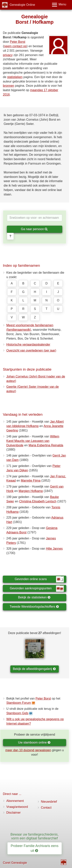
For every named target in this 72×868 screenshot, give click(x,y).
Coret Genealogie (15, 863)
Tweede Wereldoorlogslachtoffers (34, 607)
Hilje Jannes (54, 549)
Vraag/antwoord (17, 807)
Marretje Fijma (31, 481)
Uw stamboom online (34, 742)
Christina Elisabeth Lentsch (38, 501)
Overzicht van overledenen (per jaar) (31, 350)
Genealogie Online (22, 5)
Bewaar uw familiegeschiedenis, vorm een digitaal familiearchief (35, 836)
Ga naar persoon (34, 229)
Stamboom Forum (19, 703)
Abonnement (15, 801)
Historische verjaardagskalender (28, 344)
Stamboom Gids (17, 713)
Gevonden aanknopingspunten (37, 589)
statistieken (15, 77)
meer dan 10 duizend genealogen (28, 750)
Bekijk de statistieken (34, 597)
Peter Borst (17, 42)
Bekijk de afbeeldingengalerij (34, 669)
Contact (46, 808)
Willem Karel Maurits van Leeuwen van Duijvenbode (33, 441)
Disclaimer (14, 813)
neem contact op (15, 46)
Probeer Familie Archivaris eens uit (35, 848)
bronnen (9, 86)
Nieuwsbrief (49, 802)
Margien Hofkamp (31, 491)
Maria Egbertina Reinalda (46, 445)
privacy (8, 55)
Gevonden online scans (39, 579)
